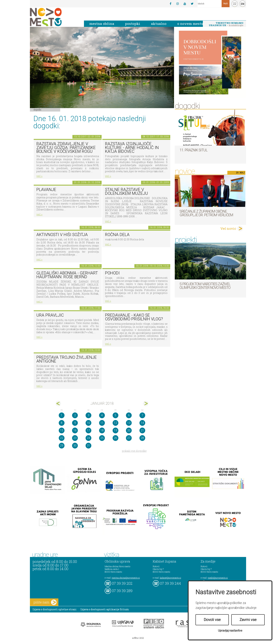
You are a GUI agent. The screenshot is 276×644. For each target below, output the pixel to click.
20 (129, 430)
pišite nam (45, 602)
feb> (146, 404)
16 (75, 430)
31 (88, 446)
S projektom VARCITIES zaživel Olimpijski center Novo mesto (205, 286)
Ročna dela (117, 235)
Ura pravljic (50, 315)
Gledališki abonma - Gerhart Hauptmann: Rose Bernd (67, 275)
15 (62, 430)
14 (142, 423)
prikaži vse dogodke (134, 451)
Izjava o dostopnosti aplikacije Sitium (105, 609)
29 (62, 446)
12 (115, 423)
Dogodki (37, 110)
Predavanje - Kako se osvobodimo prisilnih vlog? (134, 317)
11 (102, 423)
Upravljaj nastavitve (230, 631)
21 (142, 430)
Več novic (228, 228)
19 (115, 430)
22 (62, 438)
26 (115, 438)
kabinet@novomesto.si (170, 578)
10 (88, 423)
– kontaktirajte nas (226, 24)
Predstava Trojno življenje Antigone (67, 359)
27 (129, 438)
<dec (58, 404)
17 (88, 430)
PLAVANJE (46, 190)
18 (102, 430)
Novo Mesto (54, 17)
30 (75, 446)
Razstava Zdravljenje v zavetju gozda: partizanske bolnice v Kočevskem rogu (66, 148)
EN (243, 4)
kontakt (235, 4)
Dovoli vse (212, 620)
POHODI (112, 273)
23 (75, 438)
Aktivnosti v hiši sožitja (62, 235)
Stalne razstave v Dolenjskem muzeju (126, 192)
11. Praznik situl (194, 150)
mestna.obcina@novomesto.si (126, 578)
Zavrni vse (248, 620)
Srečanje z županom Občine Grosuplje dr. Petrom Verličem (206, 213)
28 (142, 438)
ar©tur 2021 (138, 638)
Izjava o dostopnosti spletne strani (55, 609)
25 (102, 438)
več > (39, 176)
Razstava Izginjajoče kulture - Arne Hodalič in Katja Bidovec (132, 148)
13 (129, 423)
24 (88, 438)
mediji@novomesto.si (218, 578)
